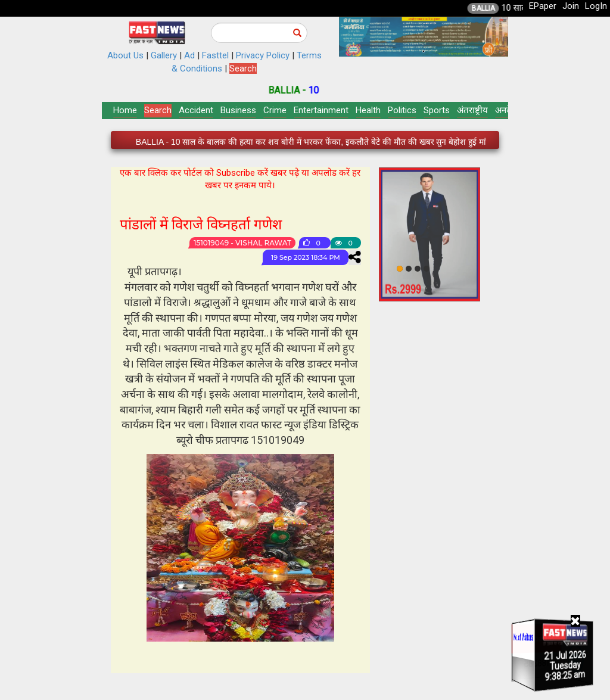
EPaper (543, 6)
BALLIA (495, 8)
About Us (125, 55)
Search (243, 69)
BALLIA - (299, 90)
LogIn (596, 6)
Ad (189, 55)
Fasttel (215, 55)
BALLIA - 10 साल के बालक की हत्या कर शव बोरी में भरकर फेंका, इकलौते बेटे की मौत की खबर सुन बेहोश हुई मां (311, 142)
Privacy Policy (263, 55)
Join (571, 6)
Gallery (164, 55)
